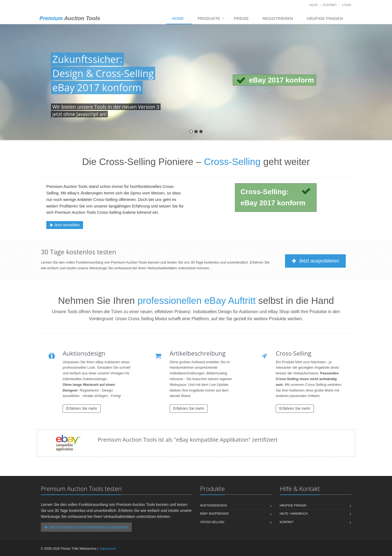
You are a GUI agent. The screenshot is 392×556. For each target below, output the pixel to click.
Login (347, 5)
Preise (241, 18)
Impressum (108, 549)
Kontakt (330, 5)
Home (178, 18)
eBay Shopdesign (214, 514)
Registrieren (278, 18)
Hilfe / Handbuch (294, 514)
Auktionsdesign (213, 505)
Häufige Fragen (325, 18)
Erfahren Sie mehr (82, 408)
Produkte (209, 18)
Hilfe (313, 5)
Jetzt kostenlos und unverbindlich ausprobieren (86, 527)
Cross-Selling (212, 522)
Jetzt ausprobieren (316, 261)
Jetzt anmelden (65, 225)
